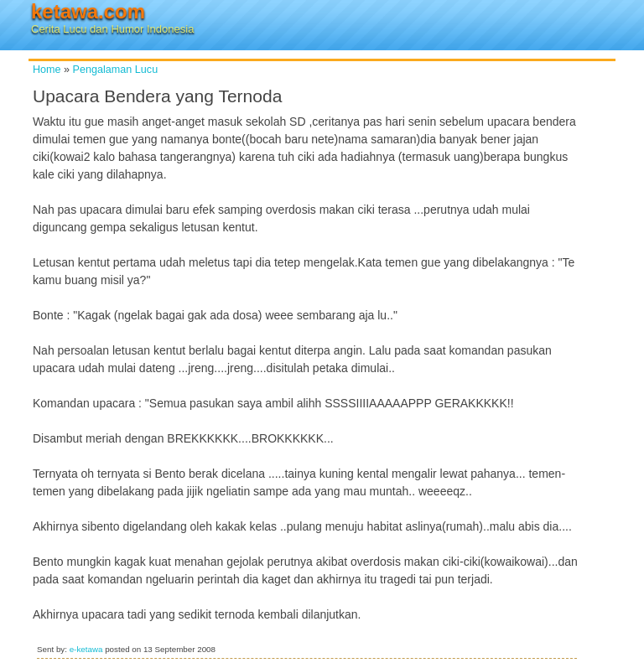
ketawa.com (88, 11)
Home (47, 70)
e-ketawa (86, 649)
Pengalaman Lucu (116, 70)
